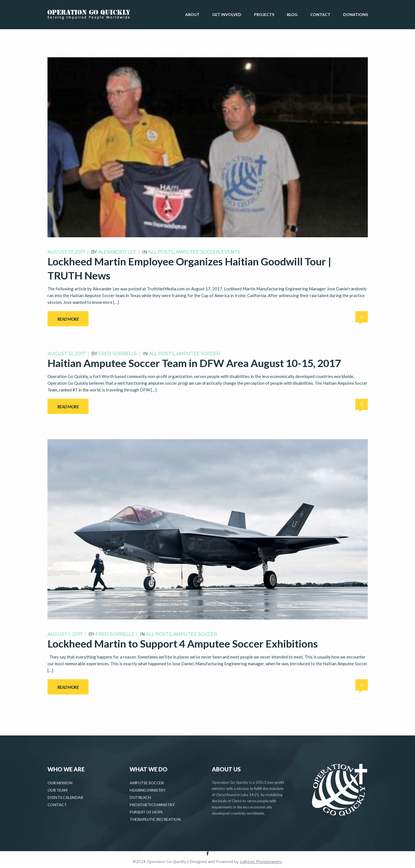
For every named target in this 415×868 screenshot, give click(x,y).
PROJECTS (264, 14)
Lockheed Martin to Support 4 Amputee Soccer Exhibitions (183, 643)
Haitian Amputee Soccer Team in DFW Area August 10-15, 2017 (194, 363)
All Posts (161, 252)
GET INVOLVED (227, 14)
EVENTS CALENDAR (65, 797)
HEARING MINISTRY (147, 790)
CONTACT (320, 14)
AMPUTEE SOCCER (147, 783)
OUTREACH (140, 797)
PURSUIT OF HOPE (146, 812)
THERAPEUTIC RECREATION (155, 819)
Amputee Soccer (198, 252)
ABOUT (192, 14)
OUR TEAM (57, 790)
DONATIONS (355, 14)
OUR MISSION (60, 783)
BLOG (292, 14)
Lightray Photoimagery (261, 862)
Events (231, 252)
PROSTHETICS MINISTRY (152, 805)
